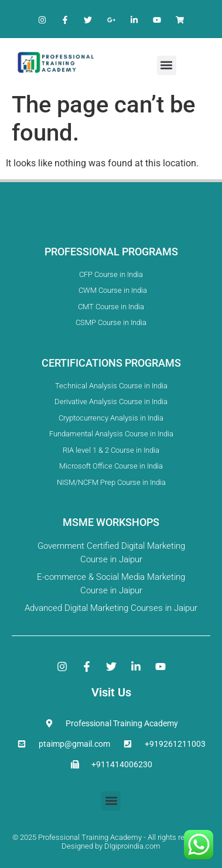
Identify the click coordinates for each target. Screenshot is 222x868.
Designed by (82, 846)
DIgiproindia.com (132, 846)
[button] (167, 65)
